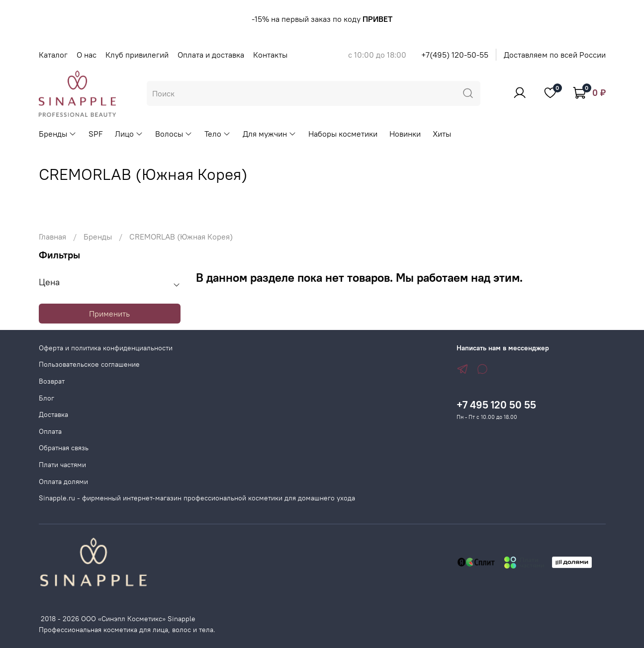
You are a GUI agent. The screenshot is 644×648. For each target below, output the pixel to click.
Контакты (270, 55)
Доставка (53, 414)
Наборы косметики (343, 134)
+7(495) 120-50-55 (455, 55)
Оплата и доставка (211, 55)
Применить (109, 314)
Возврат (52, 381)
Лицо (129, 134)
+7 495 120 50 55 (496, 405)
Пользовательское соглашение (89, 364)
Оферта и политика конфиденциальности (106, 348)
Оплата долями (63, 482)
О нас (87, 55)
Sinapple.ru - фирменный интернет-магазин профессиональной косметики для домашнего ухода (197, 498)
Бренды (58, 134)
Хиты (442, 134)
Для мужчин (270, 134)
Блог (46, 398)
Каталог (53, 55)
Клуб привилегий (137, 55)
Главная (52, 237)
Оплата (50, 431)
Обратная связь (64, 448)
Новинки (405, 134)
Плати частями (62, 465)
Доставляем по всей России (555, 55)
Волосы (174, 134)
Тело (218, 134)
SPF (96, 134)
